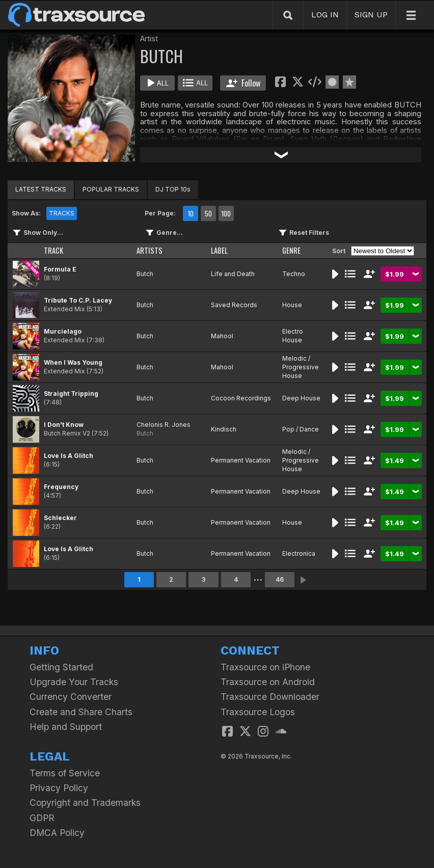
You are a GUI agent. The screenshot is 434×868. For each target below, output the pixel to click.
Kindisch (224, 429)
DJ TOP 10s (173, 189)
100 (226, 213)
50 (208, 213)
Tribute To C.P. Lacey (78, 300)
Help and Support (66, 727)
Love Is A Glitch (69, 456)
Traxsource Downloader (270, 697)
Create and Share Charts (81, 712)
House (292, 305)
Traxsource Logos (258, 712)
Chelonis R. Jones (164, 425)
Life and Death (233, 274)
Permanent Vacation (241, 460)
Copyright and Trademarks (85, 803)
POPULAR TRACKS (111, 189)
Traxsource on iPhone (265, 667)
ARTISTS (150, 250)
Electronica (299, 553)
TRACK (53, 250)
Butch (145, 274)
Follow (243, 83)
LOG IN (325, 15)
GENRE (291, 250)
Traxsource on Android (268, 682)
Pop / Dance (301, 429)
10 (191, 213)
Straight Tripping (71, 394)
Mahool (222, 336)
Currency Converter (71, 697)
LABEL (219, 250)
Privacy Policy (59, 788)
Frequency (61, 487)
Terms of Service (65, 773)
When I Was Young (73, 362)
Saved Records (234, 305)
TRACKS (62, 213)
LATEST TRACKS (41, 189)
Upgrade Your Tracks (74, 682)
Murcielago (63, 331)
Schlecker (60, 518)
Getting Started (61, 667)
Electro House (293, 336)
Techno (294, 274)
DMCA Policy (57, 833)
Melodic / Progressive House (301, 367)
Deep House (301, 398)
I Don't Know (64, 425)
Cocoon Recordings (241, 398)
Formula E (60, 269)
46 (280, 579)
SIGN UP (371, 15)
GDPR (42, 818)
